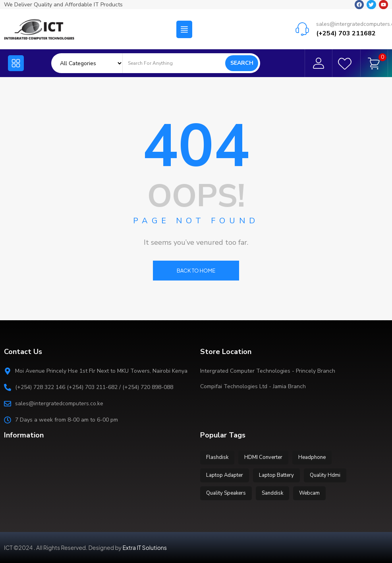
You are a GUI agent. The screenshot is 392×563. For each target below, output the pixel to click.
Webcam (309, 493)
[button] (184, 28)
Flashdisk (217, 457)
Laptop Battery (276, 475)
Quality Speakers (226, 493)
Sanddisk (272, 493)
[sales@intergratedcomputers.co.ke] (302, 28)
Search (242, 63)
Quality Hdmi (325, 475)
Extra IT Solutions (145, 548)
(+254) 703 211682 (346, 33)
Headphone (312, 457)
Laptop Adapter (225, 475)
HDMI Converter (263, 457)
